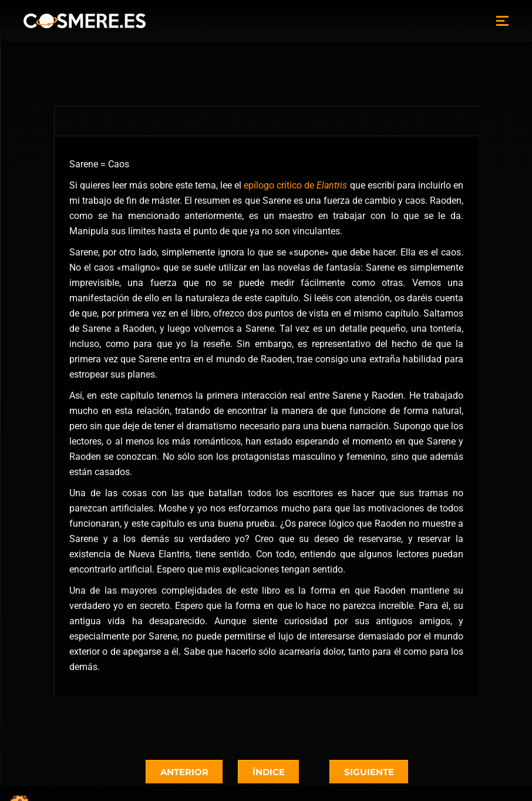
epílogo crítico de (295, 185)
